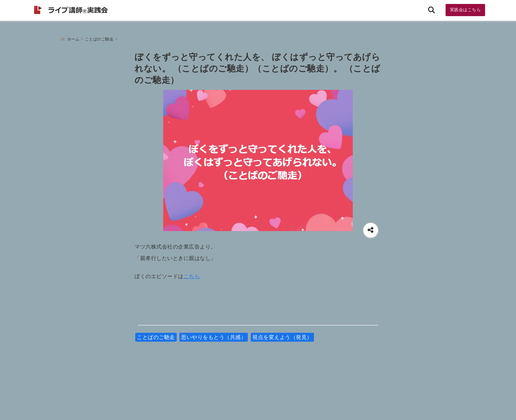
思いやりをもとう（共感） (214, 335)
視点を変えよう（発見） (282, 335)
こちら (192, 274)
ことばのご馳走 (156, 335)
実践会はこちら (465, 10)
